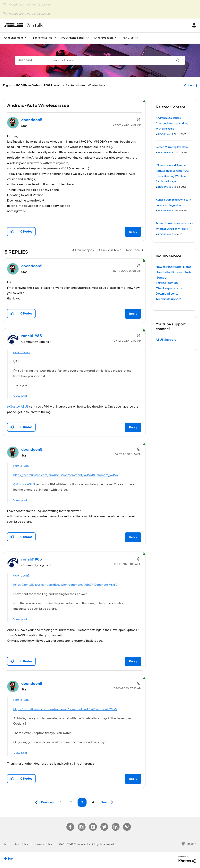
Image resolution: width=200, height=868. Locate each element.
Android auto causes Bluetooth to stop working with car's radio (172, 123)
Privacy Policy (44, 844)
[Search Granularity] (31, 60)
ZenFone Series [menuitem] (42, 38)
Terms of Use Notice (16, 844)
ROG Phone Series (28, 85)
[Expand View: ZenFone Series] (55, 38)
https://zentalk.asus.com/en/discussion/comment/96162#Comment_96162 (65, 585)
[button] (12, 232)
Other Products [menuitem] (104, 38)
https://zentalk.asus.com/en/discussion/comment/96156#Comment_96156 (66, 475)
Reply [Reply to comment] (133, 314)
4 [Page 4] (93, 802)
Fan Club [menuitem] (128, 38)
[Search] (116, 60)
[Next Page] (108, 803)
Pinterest (127, 823)
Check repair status (169, 288)
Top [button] (10, 859)
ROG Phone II (53, 85)
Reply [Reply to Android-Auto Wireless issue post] (133, 232)
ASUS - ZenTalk (23, 25)
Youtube (93, 823)
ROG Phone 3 (166, 187)
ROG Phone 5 (166, 153)
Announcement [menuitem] (14, 38)
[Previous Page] (43, 803)
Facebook (70, 823)
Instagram (82, 823)
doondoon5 (21, 352)
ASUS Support (166, 340)
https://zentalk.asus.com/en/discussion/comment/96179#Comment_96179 (65, 709)
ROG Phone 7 (166, 134)
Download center (168, 294)
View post (20, 396)
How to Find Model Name (174, 267)
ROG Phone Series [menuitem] (73, 38)
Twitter (104, 823)
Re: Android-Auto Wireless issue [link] (85, 85)
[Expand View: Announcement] (26, 38)
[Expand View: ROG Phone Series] (87, 38)
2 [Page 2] (71, 802)
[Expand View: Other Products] (116, 38)
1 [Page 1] (61, 802)
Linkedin (116, 823)
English (8, 85)
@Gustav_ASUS (18, 407)
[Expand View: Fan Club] (137, 38)
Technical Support (168, 299)
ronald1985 (21, 466)
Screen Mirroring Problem (172, 147)
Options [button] (189, 85)
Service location (167, 283)
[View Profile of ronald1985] (32, 336)
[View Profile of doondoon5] (32, 120)
